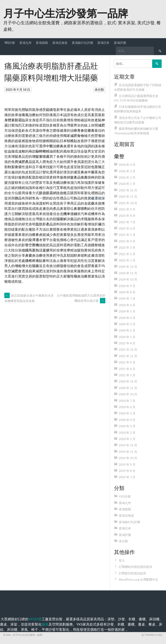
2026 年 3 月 (127, 171)
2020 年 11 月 (128, 388)
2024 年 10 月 (128, 279)
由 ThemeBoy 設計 (152, 635)
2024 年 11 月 (128, 273)
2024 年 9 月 (127, 286)
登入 (122, 560)
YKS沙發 (10, 42)
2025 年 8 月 (127, 216)
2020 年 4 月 (127, 420)
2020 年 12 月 (128, 381)
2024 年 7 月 (127, 298)
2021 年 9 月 (127, 362)
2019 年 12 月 (128, 445)
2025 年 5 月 (127, 235)
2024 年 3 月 (127, 324)
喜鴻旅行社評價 (82, 42)
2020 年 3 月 (127, 426)
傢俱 (45, 624)
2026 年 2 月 (127, 177)
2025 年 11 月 (128, 196)
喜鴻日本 (103, 42)
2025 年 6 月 (127, 228)
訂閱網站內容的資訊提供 (135, 567)
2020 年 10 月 (128, 394)
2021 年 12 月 (128, 349)
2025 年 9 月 (127, 209)
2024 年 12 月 (128, 267)
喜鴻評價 (120, 42)
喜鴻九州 (25, 42)
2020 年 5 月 (127, 413)
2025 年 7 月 (127, 222)
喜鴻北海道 (60, 42)
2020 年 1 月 (127, 439)
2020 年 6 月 (127, 407)
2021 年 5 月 (127, 375)
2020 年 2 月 (127, 433)
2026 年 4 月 (127, 165)
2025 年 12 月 (128, 190)
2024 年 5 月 (127, 311)
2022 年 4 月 (127, 343)
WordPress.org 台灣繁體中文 (138, 579)
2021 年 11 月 (128, 356)
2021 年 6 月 (127, 369)
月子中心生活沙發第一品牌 (66, 12)
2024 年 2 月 (127, 330)
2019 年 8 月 (127, 471)
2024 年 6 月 (127, 305)
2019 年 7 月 (127, 477)
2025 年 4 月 (127, 241)
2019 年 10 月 (128, 458)
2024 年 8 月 (127, 292)
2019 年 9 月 (127, 464)
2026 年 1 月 (127, 184)
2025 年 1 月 (127, 260)
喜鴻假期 (42, 42)
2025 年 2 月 (127, 254)
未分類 (99, 90)
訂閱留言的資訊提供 (132, 573)
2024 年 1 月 (127, 337)
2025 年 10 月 (128, 203)
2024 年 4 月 (127, 318)
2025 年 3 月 (127, 247)
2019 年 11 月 (128, 452)
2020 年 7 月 (127, 401)
